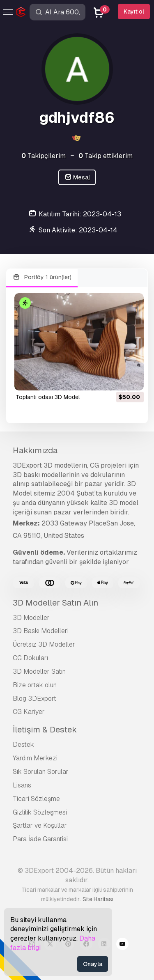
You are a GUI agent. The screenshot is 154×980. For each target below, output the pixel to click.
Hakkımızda (35, 450)
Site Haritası (98, 899)
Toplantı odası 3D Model (48, 397)
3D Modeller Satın (39, 671)
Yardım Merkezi (35, 758)
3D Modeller (31, 618)
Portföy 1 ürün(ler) (42, 277)
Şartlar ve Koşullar (40, 825)
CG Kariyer (29, 712)
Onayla (93, 964)
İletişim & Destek (45, 730)
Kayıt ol (134, 11)
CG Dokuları (30, 658)
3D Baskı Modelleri (41, 631)
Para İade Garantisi (40, 839)
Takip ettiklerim (106, 156)
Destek (23, 745)
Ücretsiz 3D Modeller (44, 644)
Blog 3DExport (34, 699)
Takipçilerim (44, 156)
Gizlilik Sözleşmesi (40, 812)
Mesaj (77, 178)
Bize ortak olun (35, 685)
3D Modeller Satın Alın (55, 603)
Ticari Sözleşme (36, 799)
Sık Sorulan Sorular (41, 772)
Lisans (22, 785)
